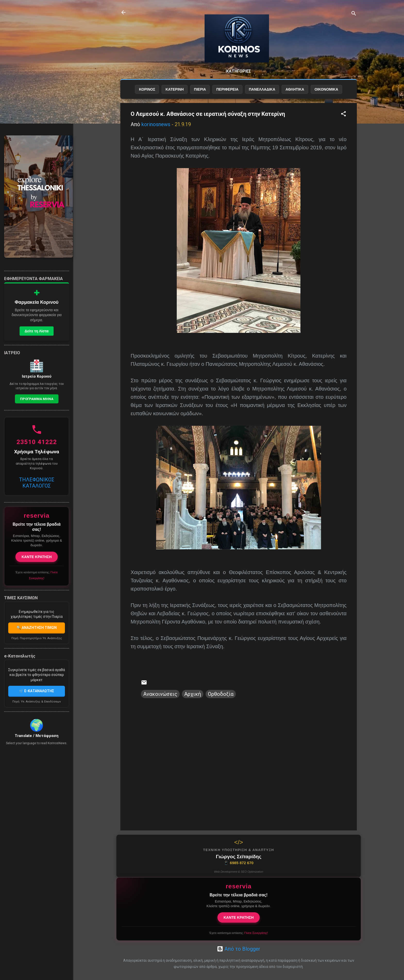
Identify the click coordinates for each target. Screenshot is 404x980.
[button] (343, 114)
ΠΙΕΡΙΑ (200, 89)
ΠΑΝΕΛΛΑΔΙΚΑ (262, 89)
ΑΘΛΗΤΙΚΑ (295, 89)
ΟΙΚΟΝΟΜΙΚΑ (326, 89)
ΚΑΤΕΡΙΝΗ (174, 89)
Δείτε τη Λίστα (37, 331)
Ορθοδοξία (221, 694)
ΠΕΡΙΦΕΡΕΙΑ (227, 89)
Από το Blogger (239, 949)
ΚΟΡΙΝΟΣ (147, 89)
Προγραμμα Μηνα (37, 399)
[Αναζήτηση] (354, 14)
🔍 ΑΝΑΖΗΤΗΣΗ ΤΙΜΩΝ (37, 628)
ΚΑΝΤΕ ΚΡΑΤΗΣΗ (239, 917)
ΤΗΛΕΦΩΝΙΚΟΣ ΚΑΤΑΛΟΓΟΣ (37, 483)
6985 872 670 (239, 863)
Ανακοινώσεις (160, 694)
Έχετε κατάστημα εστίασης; (238, 933)
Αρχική (193, 694)
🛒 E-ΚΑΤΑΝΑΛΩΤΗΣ (37, 691)
